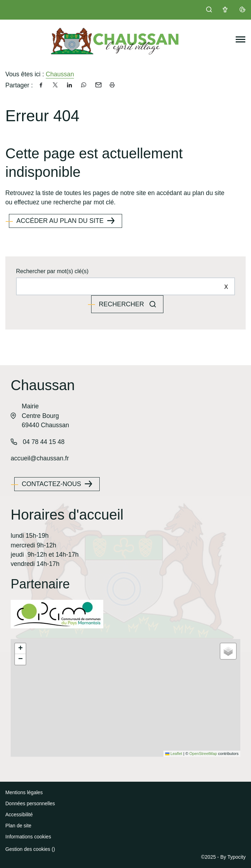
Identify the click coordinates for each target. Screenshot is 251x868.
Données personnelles (30, 803)
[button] (20, 649)
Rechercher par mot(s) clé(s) (52, 271)
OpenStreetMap (203, 754)
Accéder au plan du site (60, 221)
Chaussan (60, 74)
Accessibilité (19, 815)
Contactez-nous (51, 484)
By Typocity (233, 857)
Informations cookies (28, 837)
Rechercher (122, 304)
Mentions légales (24, 792)
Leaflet (174, 754)
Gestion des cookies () (30, 849)
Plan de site (18, 826)
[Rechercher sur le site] (125, 286)
